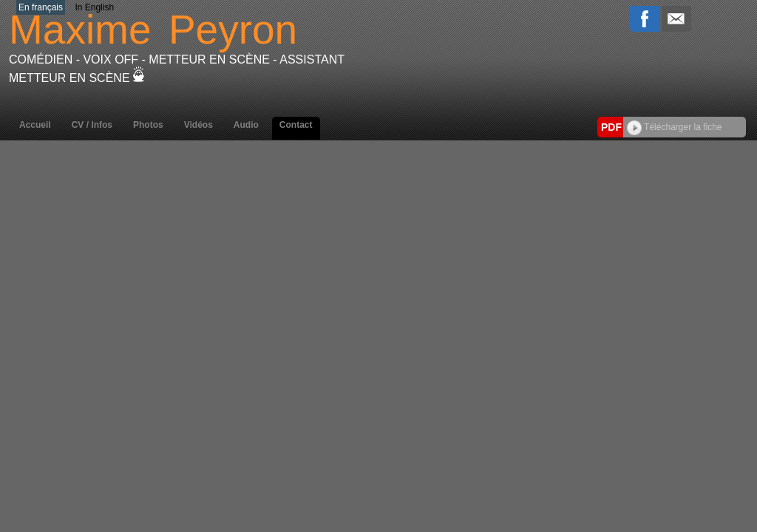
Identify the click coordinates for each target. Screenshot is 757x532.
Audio (246, 125)
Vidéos (198, 125)
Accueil (35, 125)
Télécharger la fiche (675, 127)
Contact (296, 125)
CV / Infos (92, 125)
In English (94, 7)
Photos (148, 125)
